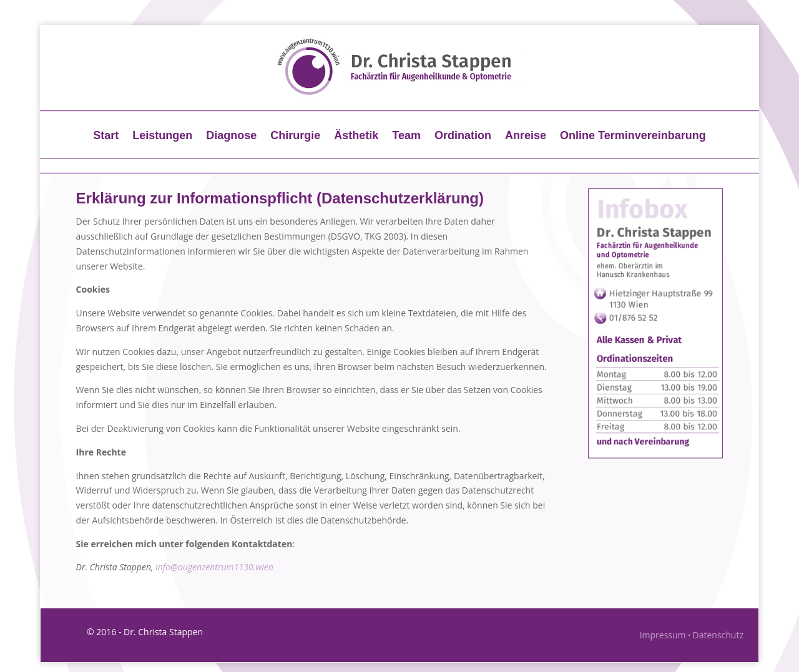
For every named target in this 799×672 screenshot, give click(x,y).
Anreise (526, 136)
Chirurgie (295, 136)
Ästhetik (356, 136)
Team (406, 136)
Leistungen (162, 136)
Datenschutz (718, 635)
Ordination (463, 136)
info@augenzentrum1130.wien (214, 567)
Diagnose (231, 136)
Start (106, 136)
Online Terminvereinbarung (633, 136)
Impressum (663, 635)
